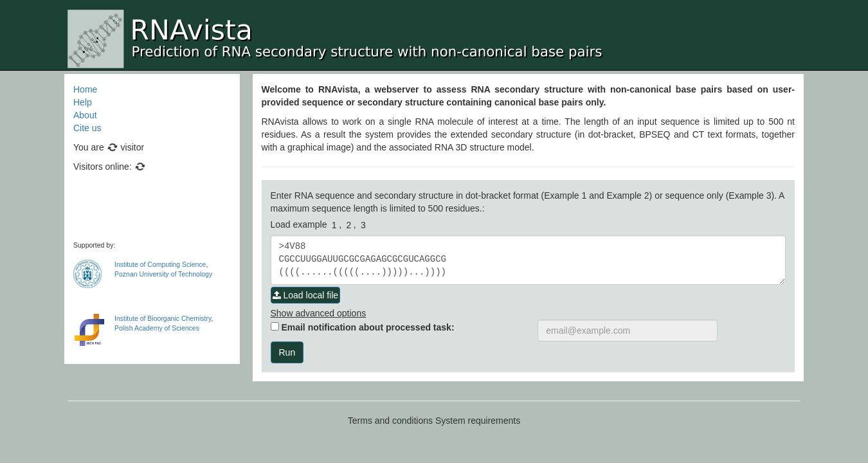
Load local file (306, 295)
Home (85, 89)
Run (287, 352)
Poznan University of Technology (163, 274)
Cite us (87, 128)
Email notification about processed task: (363, 327)
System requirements (478, 421)
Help (83, 102)
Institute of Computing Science (160, 264)
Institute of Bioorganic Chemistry (163, 318)
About (85, 115)
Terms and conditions (390, 421)
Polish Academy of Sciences (157, 328)
